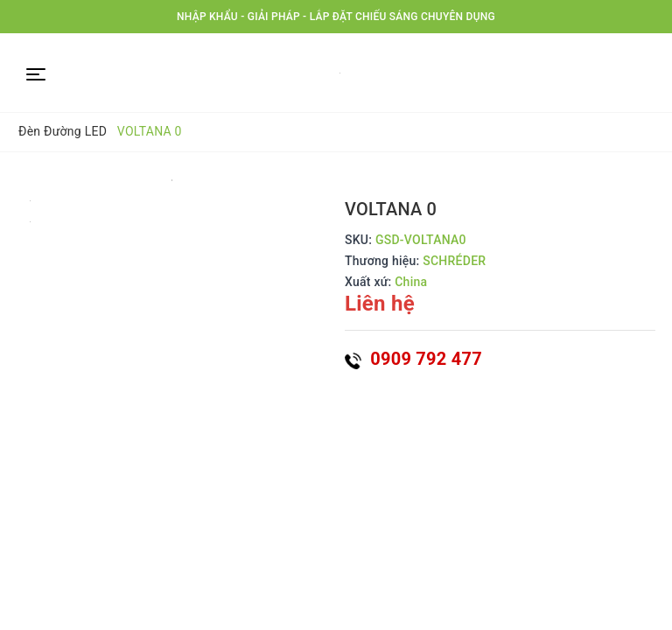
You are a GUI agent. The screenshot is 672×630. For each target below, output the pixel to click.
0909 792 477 (413, 359)
